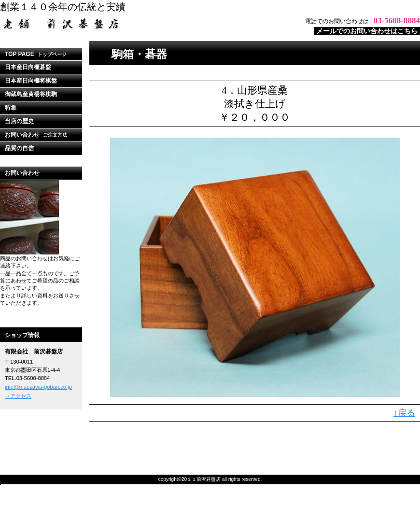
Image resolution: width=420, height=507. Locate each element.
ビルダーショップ (121, 24)
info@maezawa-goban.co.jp (38, 387)
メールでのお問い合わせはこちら (367, 31)
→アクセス (18, 396)
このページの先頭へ (398, 438)
